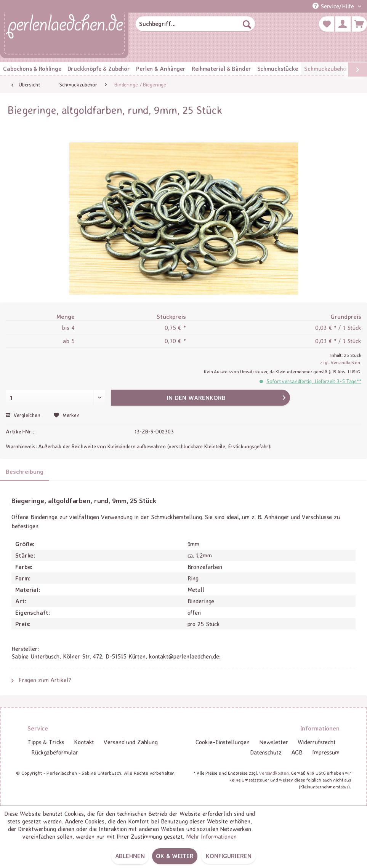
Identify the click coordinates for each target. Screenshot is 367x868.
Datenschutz (266, 752)
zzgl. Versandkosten (340, 362)
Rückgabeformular (55, 752)
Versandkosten (274, 773)
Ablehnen (130, 856)
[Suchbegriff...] (195, 24)
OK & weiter (175, 856)
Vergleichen (23, 415)
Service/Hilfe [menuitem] (334, 6)
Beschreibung (25, 472)
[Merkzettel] (327, 24)
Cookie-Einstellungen (223, 742)
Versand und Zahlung (131, 742)
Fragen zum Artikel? (41, 680)
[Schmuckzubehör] (326, 69)
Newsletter (274, 742)
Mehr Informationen (211, 836)
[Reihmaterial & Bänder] (221, 69)
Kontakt (84, 742)
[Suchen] (247, 24)
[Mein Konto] (343, 24)
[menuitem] (195, 24)
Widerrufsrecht (317, 742)
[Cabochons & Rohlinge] (32, 69)
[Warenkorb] (359, 24)
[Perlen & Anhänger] (161, 69)
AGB (297, 752)
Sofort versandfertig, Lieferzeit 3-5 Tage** (314, 381)
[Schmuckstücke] (278, 69)
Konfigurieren (228, 856)
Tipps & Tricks (46, 742)
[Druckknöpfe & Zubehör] (99, 69)
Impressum (326, 752)
